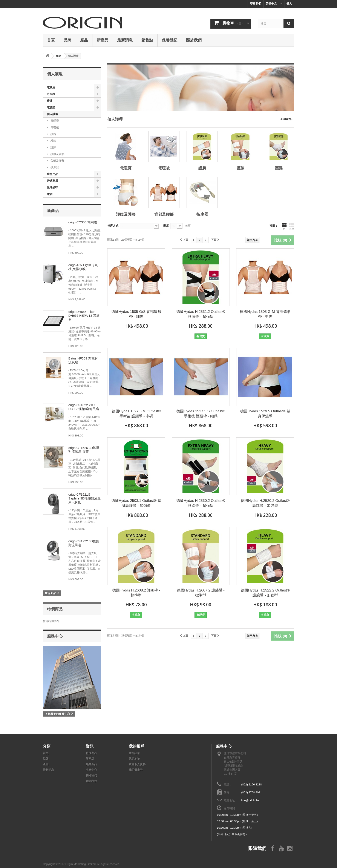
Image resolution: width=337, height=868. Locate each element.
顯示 (166, 226)
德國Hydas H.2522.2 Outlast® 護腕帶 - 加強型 (265, 593)
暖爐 (50, 101)
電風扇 (51, 87)
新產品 (103, 40)
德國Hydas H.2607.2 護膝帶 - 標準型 (201, 593)
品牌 (67, 40)
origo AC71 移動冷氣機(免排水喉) (83, 267)
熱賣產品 (91, 764)
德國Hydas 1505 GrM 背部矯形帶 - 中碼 (265, 314)
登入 (289, 4)
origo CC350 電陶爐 (83, 222)
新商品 (53, 210)
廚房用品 (52, 174)
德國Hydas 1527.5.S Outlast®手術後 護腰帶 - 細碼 (201, 414)
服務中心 (55, 636)
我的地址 (134, 759)
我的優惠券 (136, 770)
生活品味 (52, 187)
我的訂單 (134, 753)
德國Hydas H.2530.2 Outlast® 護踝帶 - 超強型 (201, 503)
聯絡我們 (256, 4)
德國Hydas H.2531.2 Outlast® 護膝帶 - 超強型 (201, 314)
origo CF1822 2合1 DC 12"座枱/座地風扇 (84, 407)
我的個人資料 (137, 764)
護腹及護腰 (57, 154)
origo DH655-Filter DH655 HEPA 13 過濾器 (84, 316)
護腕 (53, 134)
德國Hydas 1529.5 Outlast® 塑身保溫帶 (265, 414)
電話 (50, 194)
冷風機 (51, 94)
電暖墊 (51, 107)
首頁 (51, 40)
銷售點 (147, 40)
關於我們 (194, 40)
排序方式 (113, 226)
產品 (84, 40)
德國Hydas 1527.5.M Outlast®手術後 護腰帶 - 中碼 (136, 414)
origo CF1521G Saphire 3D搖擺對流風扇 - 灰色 (84, 498)
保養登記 (170, 40)
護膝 (53, 141)
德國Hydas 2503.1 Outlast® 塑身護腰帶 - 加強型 (136, 503)
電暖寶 (54, 121)
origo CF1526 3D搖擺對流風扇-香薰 (84, 450)
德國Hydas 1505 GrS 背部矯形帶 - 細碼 (136, 314)
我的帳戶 (136, 746)
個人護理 (52, 114)
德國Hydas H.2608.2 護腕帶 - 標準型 (136, 593)
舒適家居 (52, 181)
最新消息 (125, 40)
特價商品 (55, 609)
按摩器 (54, 167)
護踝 (53, 147)
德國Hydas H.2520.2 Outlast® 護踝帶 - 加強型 (265, 503)
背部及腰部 (57, 161)
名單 (292, 226)
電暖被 (54, 127)
